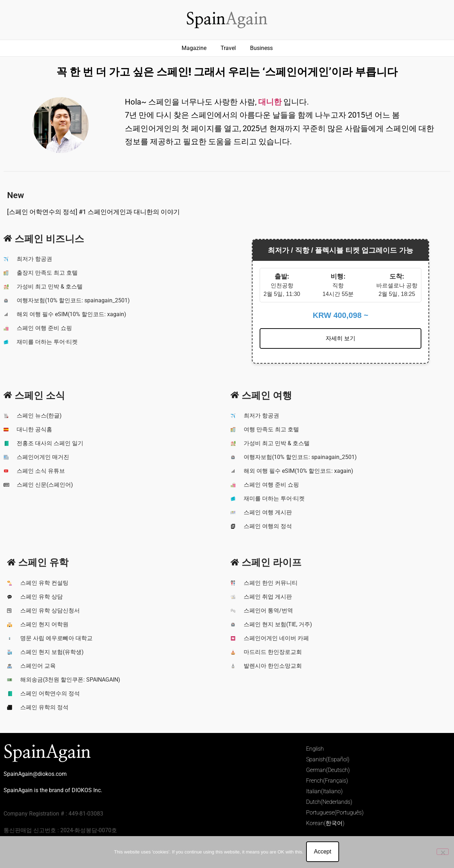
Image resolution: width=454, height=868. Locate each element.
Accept (323, 852)
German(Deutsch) (328, 770)
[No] (443, 852)
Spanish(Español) (328, 759)
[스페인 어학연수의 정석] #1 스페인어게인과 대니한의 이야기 (93, 212)
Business (261, 48)
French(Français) (327, 781)
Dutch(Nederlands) (329, 802)
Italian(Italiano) (324, 791)
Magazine (194, 48)
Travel (228, 48)
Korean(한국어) (325, 823)
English (315, 749)
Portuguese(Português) (335, 813)
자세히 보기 (340, 338)
